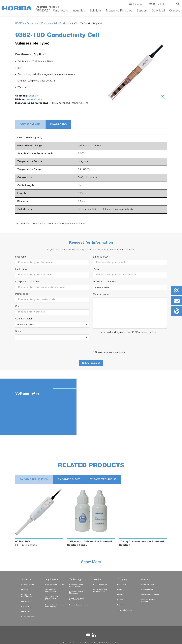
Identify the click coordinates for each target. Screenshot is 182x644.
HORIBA (20, 24)
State (18, 332)
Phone (97, 269)
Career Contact (147, 585)
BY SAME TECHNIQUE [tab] (103, 480)
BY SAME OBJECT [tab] (69, 480)
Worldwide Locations (150, 595)
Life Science (26, 602)
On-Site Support (100, 585)
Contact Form (147, 590)
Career (120, 600)
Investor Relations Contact (149, 601)
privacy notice (149, 333)
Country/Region (25, 319)
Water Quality (35, 100)
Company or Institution (29, 282)
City (17, 306)
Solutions (96, 11)
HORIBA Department (105, 282)
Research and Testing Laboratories (55, 606)
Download (158, 11)
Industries (79, 11)
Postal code (23, 294)
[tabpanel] (91, 407)
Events (120, 595)
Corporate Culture (125, 610)
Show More (91, 562)
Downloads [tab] (59, 125)
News (120, 590)
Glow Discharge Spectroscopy (76, 586)
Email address (102, 257)
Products (42, 11)
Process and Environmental (42, 24)
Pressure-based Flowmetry (76, 592)
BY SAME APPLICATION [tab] (34, 480)
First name (21, 257)
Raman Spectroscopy (78, 605)
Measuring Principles (119, 11)
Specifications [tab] (30, 125)
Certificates (122, 585)
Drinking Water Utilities (55, 585)
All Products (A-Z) (29, 585)
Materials (25, 612)
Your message (102, 294)
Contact (175, 11)
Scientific (33, 96)
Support (142, 11)
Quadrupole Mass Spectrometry (77, 599)
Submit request (91, 363)
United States (160, 4)
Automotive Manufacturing (51, 591)
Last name (22, 269)
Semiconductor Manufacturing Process (52, 598)
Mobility (25, 590)
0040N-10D (23, 542)
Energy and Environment (27, 596)
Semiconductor (28, 617)
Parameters (60, 11)
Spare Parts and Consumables (100, 591)
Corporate (138, 4)
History (120, 605)
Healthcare (26, 607)
